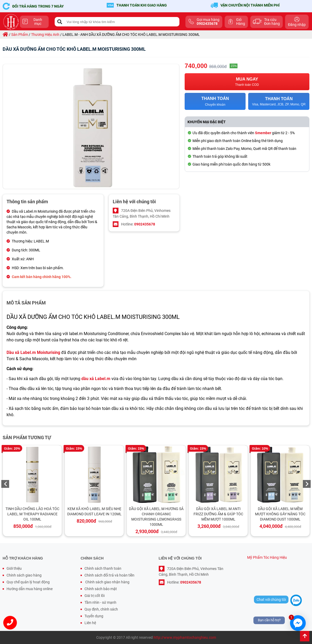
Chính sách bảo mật (101, 589)
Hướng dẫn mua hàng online (30, 589)
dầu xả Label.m (96, 379)
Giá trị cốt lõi (95, 596)
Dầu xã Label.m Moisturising (33, 352)
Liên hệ (90, 623)
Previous (5, 484)
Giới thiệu (14, 568)
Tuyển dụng (94, 616)
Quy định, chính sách (101, 609)
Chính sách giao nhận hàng (107, 582)
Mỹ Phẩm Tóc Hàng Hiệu (267, 557)
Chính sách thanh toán (103, 568)
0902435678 (145, 224)
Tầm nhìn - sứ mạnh (100, 602)
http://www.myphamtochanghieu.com (185, 637)
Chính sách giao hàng (24, 575)
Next (307, 484)
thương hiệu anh (45, 35)
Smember (263, 133)
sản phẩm (20, 35)
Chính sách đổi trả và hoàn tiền (109, 575)
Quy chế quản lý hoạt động (28, 582)
